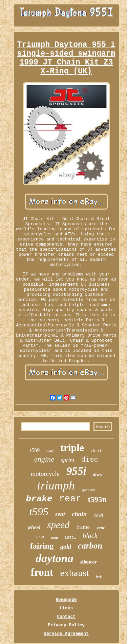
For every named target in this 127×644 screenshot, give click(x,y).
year (101, 528)
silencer (89, 562)
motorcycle (45, 474)
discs (98, 475)
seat (60, 514)
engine (44, 459)
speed (58, 525)
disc (89, 460)
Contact (66, 617)
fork (99, 577)
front (42, 572)
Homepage (66, 600)
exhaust (75, 573)
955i (76, 471)
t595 (39, 512)
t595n (97, 499)
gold (66, 547)
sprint (68, 460)
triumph (56, 486)
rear (70, 499)
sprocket (88, 490)
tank (54, 538)
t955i (70, 538)
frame (83, 527)
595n (40, 537)
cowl (98, 515)
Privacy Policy (66, 625)
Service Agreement (66, 634)
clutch (97, 451)
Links (66, 608)
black (90, 536)
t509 (35, 450)
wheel (34, 527)
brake (39, 499)
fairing (42, 546)
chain (79, 514)
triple (72, 448)
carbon (90, 546)
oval (50, 451)
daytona (54, 558)
